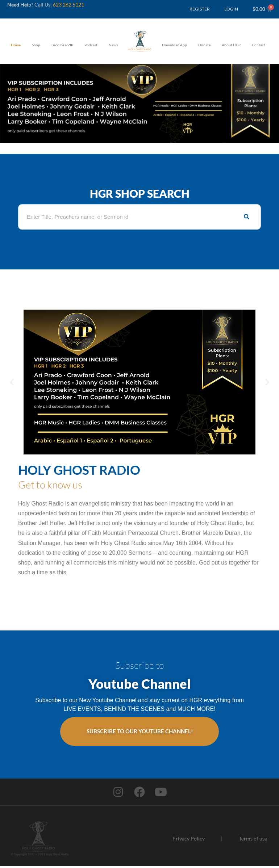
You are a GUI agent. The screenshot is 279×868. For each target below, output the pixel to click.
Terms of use (253, 840)
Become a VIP (62, 45)
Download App (174, 45)
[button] (12, 382)
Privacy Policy (189, 840)
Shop (36, 45)
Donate (204, 45)
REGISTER (200, 9)
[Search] (247, 217)
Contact (259, 45)
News (113, 45)
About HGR (231, 45)
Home (16, 45)
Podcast (91, 45)
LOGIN (231, 9)
